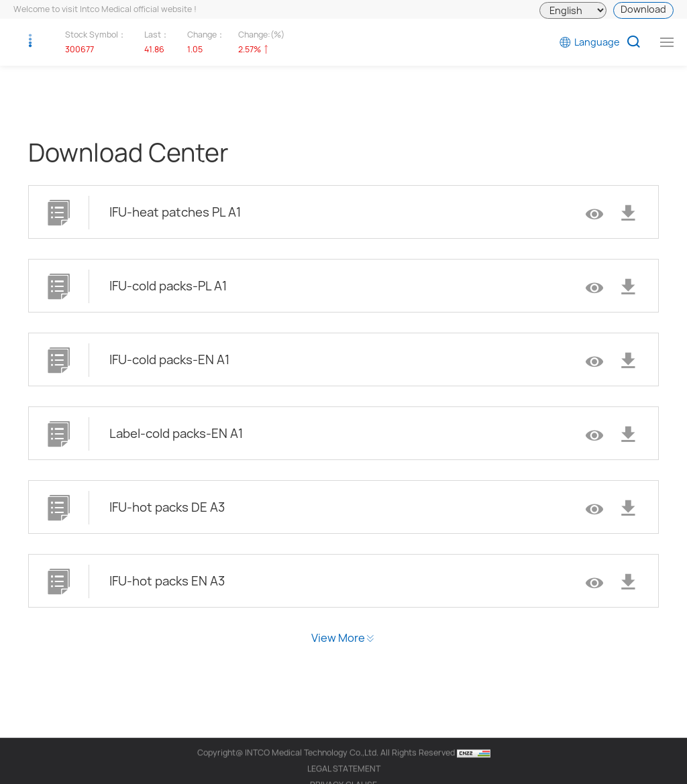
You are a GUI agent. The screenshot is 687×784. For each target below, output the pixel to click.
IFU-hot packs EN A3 (167, 581)
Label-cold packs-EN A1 (176, 434)
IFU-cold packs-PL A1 (168, 286)
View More (338, 638)
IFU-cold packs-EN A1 (169, 360)
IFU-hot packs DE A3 (167, 507)
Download (643, 9)
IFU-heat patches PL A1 (175, 212)
